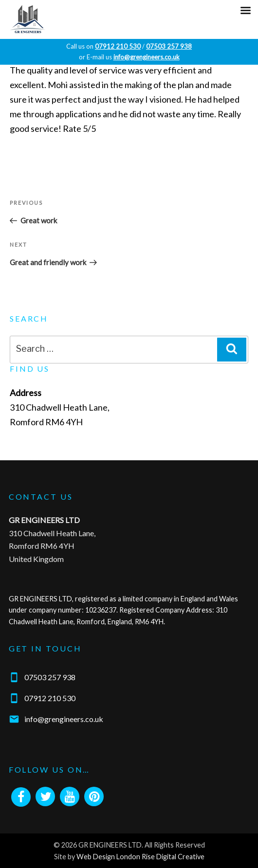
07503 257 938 (50, 677)
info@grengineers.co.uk (64, 719)
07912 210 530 (50, 698)
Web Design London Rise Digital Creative (140, 857)
